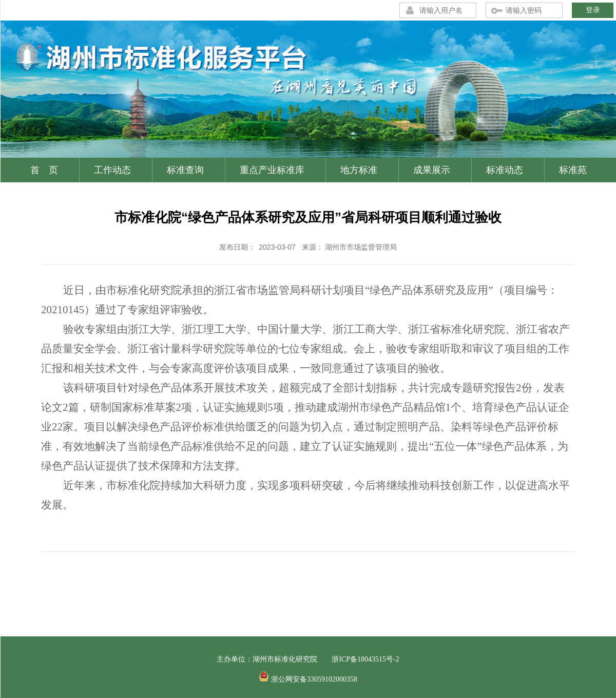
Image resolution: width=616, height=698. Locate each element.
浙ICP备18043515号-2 (365, 659)
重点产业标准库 (272, 170)
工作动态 (112, 170)
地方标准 (359, 170)
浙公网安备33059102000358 (314, 679)
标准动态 (505, 170)
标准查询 (185, 170)
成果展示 (432, 170)
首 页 (44, 170)
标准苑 (573, 170)
